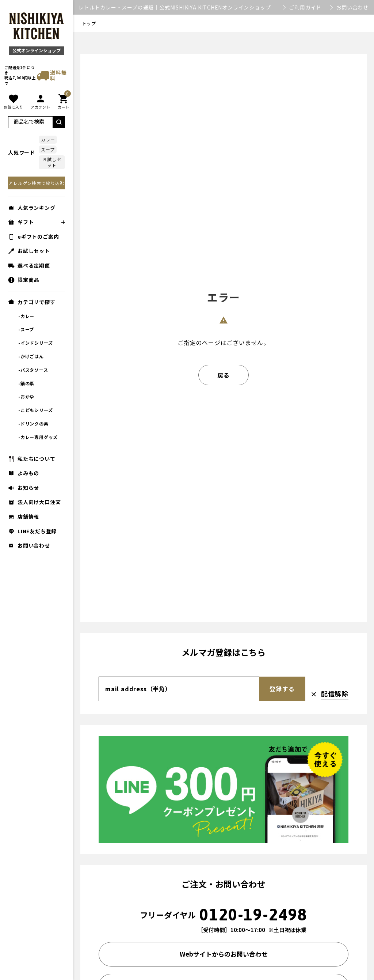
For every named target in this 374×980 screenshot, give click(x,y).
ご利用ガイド (305, 7)
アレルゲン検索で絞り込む (37, 183)
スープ (48, 149)
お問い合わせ (352, 7)
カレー (48, 139)
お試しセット (52, 162)
